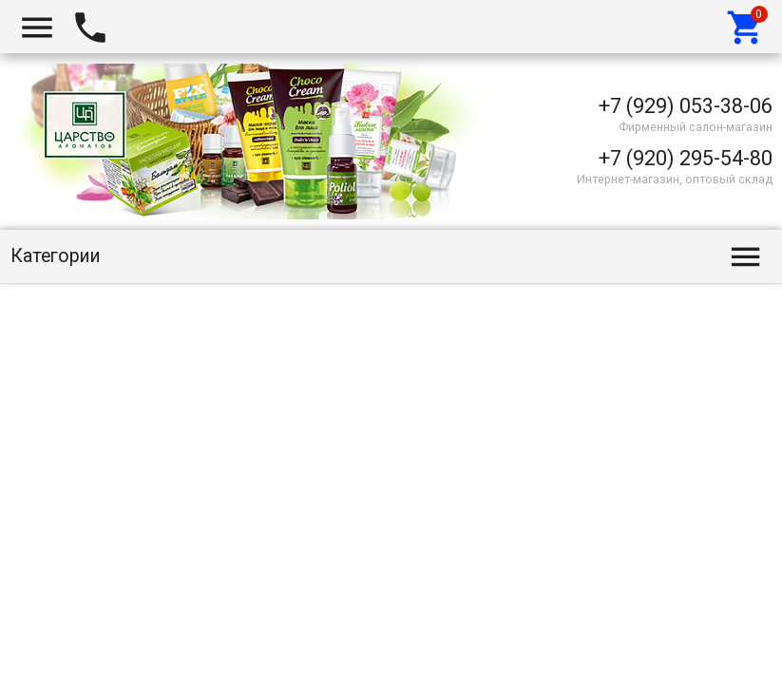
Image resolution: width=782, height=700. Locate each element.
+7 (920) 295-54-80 (686, 158)
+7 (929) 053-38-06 (686, 106)
